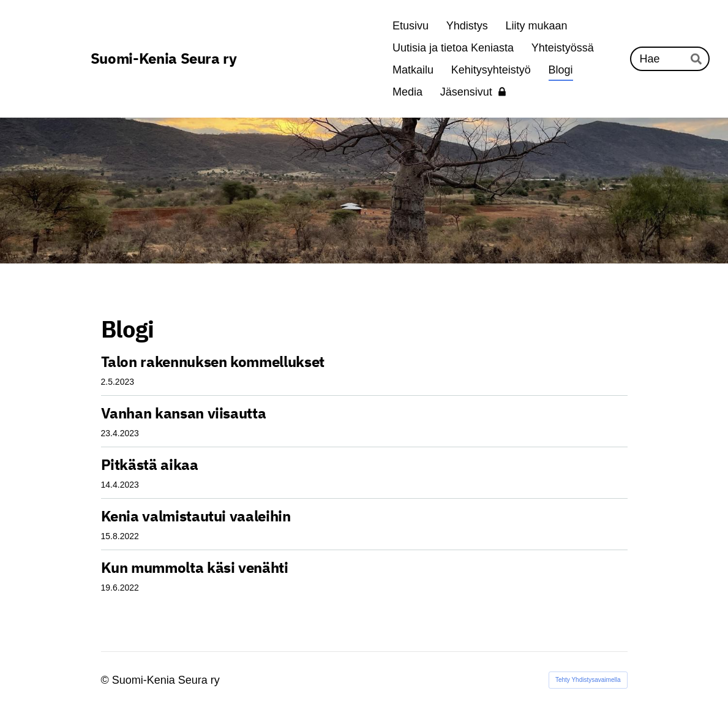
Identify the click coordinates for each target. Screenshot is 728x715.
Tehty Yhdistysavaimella (588, 680)
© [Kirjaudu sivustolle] (107, 680)
